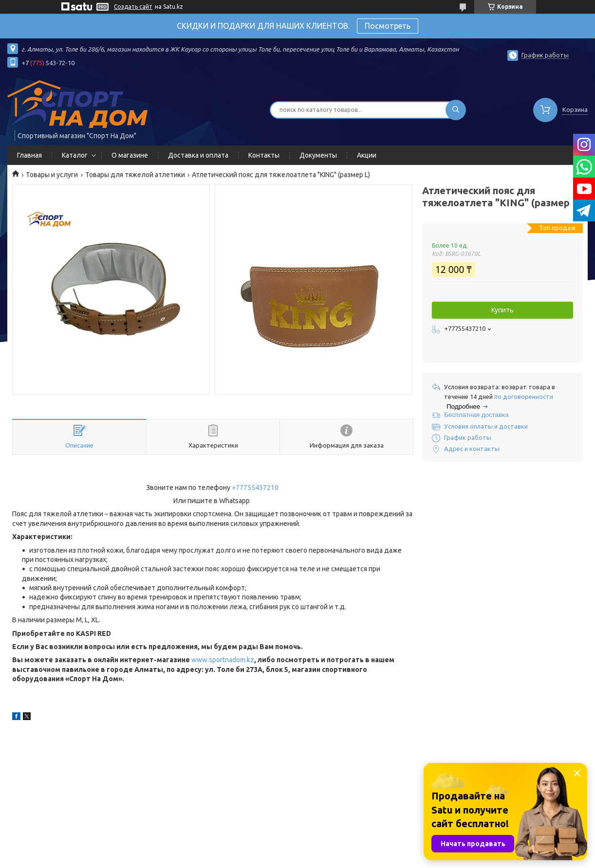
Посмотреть (388, 26)
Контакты (264, 155)
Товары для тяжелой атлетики (135, 175)
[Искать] (456, 110)
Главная (29, 155)
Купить (502, 310)
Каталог (75, 155)
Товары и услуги (52, 175)
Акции (367, 155)
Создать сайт (133, 7)
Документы (318, 155)
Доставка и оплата (198, 155)
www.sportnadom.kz (223, 660)
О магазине (130, 155)
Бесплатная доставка (476, 415)
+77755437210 (255, 488)
